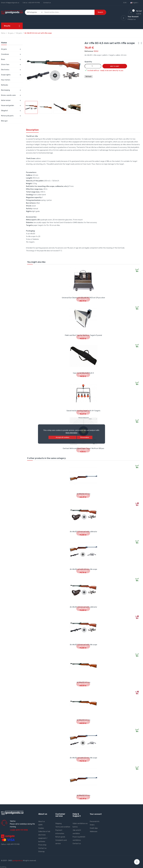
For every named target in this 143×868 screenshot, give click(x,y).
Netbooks (5, 85)
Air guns (4, 49)
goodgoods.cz (18, 861)
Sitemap (41, 852)
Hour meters (6, 80)
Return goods (60, 837)
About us (42, 822)
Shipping (58, 824)
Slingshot (5, 111)
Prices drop (42, 845)
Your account (96, 814)
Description (32, 130)
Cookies (41, 828)
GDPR (40, 825)
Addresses (94, 832)
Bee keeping (5, 90)
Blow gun (4, 121)
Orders (92, 825)
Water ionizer (6, 100)
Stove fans (5, 65)
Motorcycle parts (7, 116)
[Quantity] (93, 66)
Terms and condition (63, 827)
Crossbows (5, 54)
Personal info (95, 822)
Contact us (47, 3)
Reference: (89, 51)
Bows (3, 59)
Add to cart (115, 66)
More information (71, 433)
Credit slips (94, 828)
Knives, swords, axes (8, 95)
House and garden (8, 106)
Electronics (5, 70)
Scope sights (6, 75)
